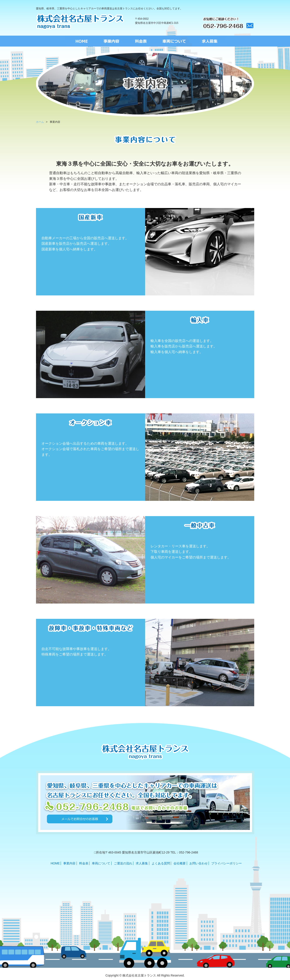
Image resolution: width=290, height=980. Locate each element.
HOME (55, 863)
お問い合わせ (199, 863)
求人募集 (142, 863)
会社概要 (180, 863)
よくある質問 (161, 863)
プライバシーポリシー (227, 863)
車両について (101, 863)
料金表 (84, 863)
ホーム (40, 122)
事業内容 (69, 863)
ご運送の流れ (123, 863)
